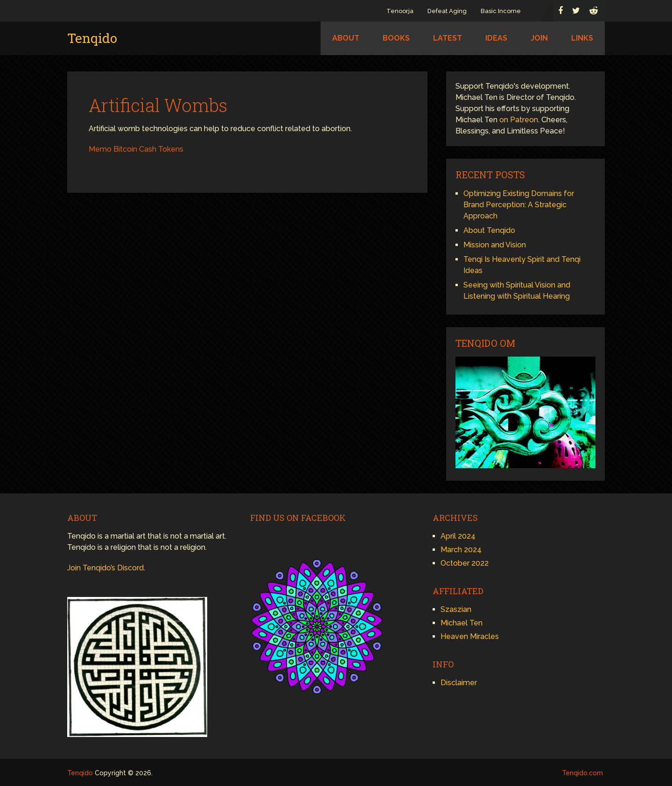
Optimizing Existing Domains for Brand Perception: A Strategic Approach (519, 205)
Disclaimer (459, 683)
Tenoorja (400, 11)
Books (396, 38)
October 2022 (465, 563)
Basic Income (501, 11)
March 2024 (461, 550)
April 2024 (458, 536)
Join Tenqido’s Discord (105, 568)
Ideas (496, 38)
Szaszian (456, 609)
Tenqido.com (582, 773)
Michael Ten (462, 623)
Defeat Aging (447, 11)
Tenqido (92, 38)
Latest (448, 38)
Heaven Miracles (470, 636)
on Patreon (519, 120)
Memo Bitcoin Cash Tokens (136, 149)
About (346, 38)
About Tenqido (489, 230)
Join (539, 38)
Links (582, 38)
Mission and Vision (495, 245)
